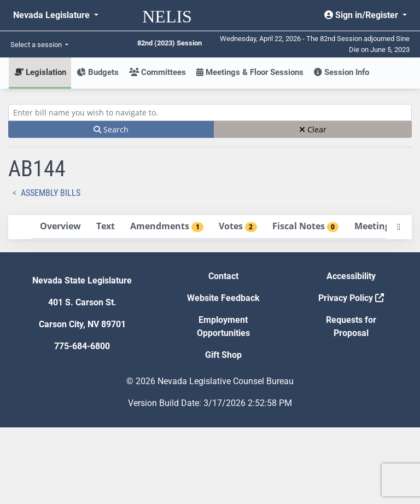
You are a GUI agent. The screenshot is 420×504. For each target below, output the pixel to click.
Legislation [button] (40, 72)
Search (111, 129)
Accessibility (351, 353)
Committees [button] (157, 72)
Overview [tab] (49, 222)
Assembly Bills (51, 193)
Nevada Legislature (52, 15)
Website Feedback (223, 375)
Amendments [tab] (65, 248)
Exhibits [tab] (55, 300)
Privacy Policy (351, 375)
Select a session (37, 45)
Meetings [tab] (56, 287)
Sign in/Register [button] (362, 15)
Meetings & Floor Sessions (250, 72)
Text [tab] (39, 235)
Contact (223, 353)
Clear (313, 129)
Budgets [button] (98, 72)
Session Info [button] (342, 72)
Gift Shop (223, 431)
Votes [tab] (49, 261)
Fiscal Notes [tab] (62, 274)
